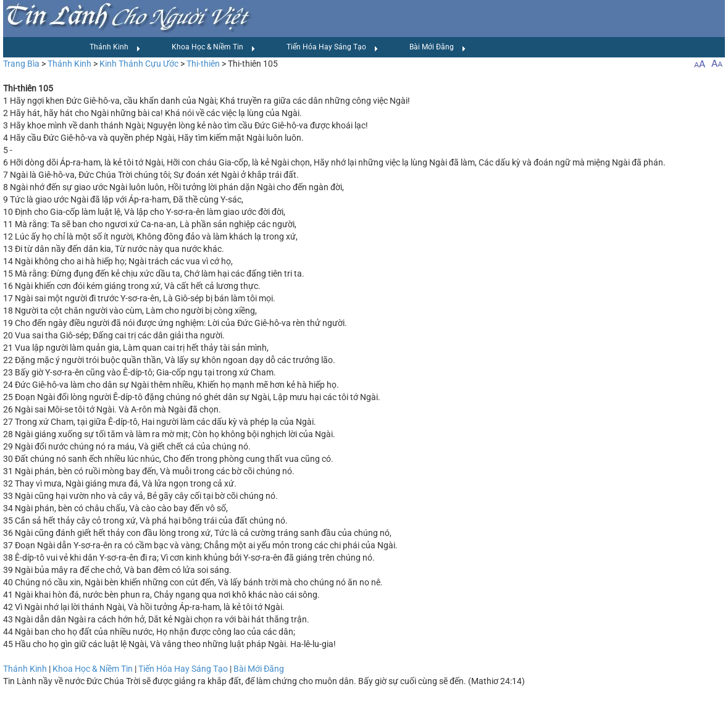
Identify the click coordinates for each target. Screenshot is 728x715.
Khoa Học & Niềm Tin (214, 48)
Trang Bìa (21, 64)
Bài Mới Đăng (438, 48)
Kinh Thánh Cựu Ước (139, 64)
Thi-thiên (203, 64)
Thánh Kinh (115, 48)
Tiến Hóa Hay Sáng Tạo (333, 48)
